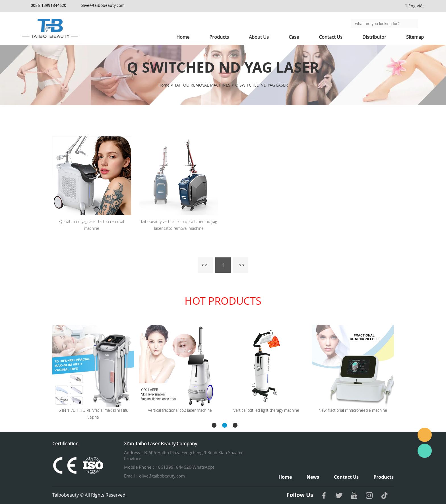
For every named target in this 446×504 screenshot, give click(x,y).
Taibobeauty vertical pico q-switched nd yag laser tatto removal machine (179, 225)
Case (294, 37)
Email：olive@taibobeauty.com (154, 476)
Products (219, 37)
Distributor (374, 37)
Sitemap (415, 37)
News (313, 477)
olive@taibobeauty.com (103, 5)
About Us (259, 37)
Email (425, 435)
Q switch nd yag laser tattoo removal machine (92, 225)
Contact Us (331, 37)
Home (183, 37)
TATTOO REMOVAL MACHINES (202, 85)
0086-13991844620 (48, 5)
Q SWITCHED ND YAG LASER (262, 85)
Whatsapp (425, 451)
